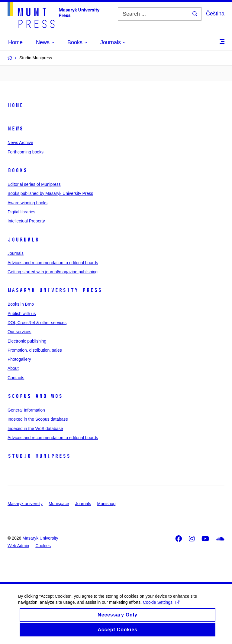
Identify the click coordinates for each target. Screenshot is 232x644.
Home (15, 105)
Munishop (106, 504)
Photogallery (19, 359)
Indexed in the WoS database (35, 429)
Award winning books (27, 203)
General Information (26, 410)
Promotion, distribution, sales (35, 350)
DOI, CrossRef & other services (37, 323)
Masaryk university (25, 504)
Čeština (215, 14)
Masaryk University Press (55, 290)
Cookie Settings (161, 609)
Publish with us (22, 314)
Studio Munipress (39, 456)
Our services (19, 332)
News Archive (20, 143)
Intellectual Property (26, 221)
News (15, 129)
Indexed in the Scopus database (38, 419)
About (13, 368)
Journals (23, 240)
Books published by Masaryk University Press (50, 193)
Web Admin (18, 546)
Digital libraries (21, 212)
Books (17, 170)
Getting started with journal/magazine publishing (53, 272)
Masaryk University (40, 538)
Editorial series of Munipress (34, 184)
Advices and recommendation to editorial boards (53, 263)
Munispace (59, 504)
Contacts (16, 378)
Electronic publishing (27, 341)
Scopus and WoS (35, 396)
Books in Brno (21, 304)
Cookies (43, 546)
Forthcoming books (26, 152)
